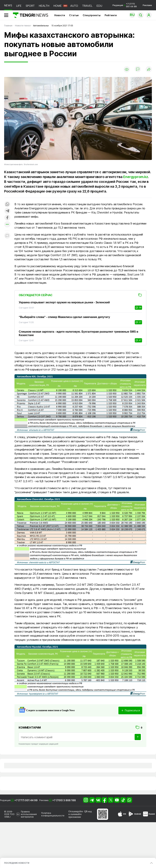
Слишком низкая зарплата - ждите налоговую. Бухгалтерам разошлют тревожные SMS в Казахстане (79, 333)
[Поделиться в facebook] (7, 218)
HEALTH (44, 6)
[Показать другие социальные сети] (7, 225)
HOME (58, 6)
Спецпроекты (92, 15)
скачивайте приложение (75, 816)
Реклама (147, 5)
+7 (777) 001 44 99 (26, 800)
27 (138, 322)
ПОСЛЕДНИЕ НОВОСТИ (17, 863)
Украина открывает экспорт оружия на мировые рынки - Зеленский (64, 302)
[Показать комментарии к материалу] (7, 236)
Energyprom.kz (136, 177)
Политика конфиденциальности (53, 814)
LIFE (19, 6)
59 (138, 308)
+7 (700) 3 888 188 (64, 800)
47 (138, 340)
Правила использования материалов (29, 814)
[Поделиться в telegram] (7, 211)
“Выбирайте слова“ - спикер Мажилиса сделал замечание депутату (64, 317)
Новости (60, 15)
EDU (99, 6)
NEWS (8, 5)
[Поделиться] (149, 69)
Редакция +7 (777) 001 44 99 (125, 5)
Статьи (74, 15)
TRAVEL (87, 6)
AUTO (74, 6)
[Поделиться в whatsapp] (7, 204)
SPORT (30, 6)
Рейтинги (111, 15)
